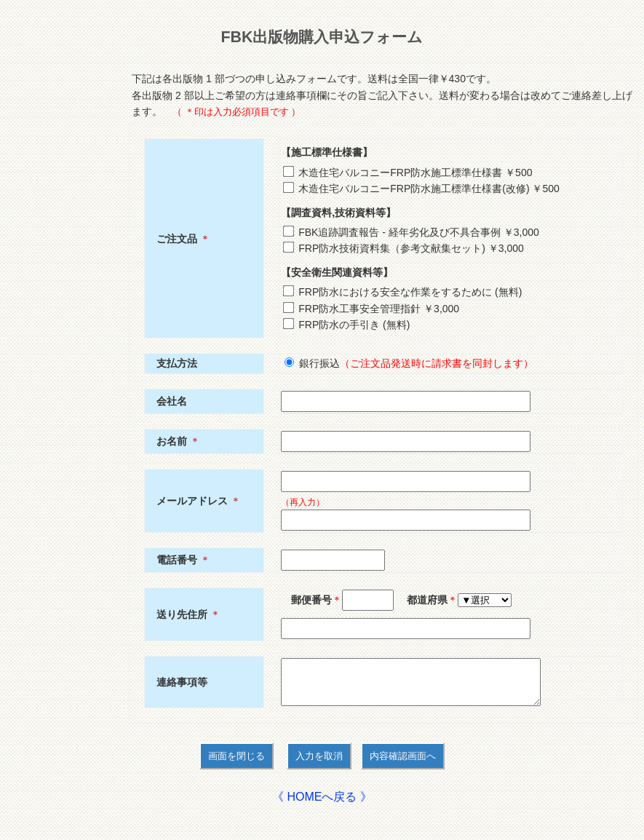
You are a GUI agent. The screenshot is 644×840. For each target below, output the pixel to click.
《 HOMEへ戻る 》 (322, 805)
